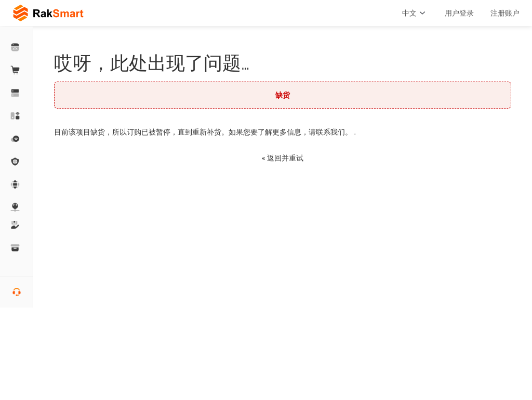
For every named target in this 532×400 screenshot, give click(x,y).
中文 (415, 13)
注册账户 (505, 13)
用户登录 (459, 13)
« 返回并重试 (283, 158)
